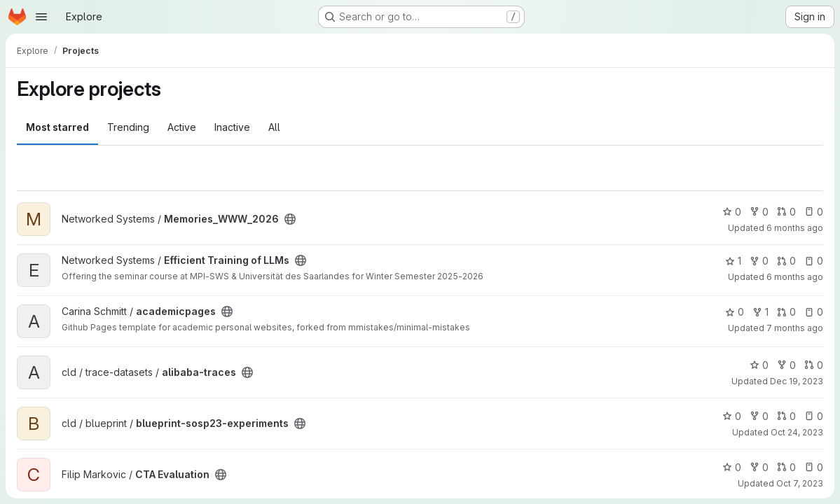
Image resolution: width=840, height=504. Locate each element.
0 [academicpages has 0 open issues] (814, 312)
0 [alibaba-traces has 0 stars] (759, 365)
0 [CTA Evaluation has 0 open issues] (814, 467)
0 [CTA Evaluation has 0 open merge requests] (786, 467)
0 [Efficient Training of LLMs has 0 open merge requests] (786, 261)
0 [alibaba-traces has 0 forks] (786, 365)
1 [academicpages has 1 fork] (760, 312)
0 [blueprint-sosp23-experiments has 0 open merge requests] (786, 416)
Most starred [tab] (57, 127)
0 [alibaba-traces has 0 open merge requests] (814, 365)
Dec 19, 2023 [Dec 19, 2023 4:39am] (797, 381)
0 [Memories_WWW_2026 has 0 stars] (732, 212)
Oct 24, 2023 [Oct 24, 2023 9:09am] (797, 432)
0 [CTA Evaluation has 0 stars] (732, 467)
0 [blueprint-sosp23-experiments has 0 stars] (732, 416)
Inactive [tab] (232, 127)
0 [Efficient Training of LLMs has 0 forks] (759, 261)
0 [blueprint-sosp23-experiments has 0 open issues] (814, 416)
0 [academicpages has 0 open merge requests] (786, 312)
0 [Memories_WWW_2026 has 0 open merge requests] (786, 212)
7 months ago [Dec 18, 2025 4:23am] (795, 328)
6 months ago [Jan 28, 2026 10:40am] (795, 228)
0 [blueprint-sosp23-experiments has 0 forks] (759, 416)
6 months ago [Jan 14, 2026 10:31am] (795, 277)
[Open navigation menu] (41, 17)
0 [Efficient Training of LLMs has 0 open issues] (814, 261)
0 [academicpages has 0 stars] (735, 312)
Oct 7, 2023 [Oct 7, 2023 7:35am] (800, 483)
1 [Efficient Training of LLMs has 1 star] (733, 261)
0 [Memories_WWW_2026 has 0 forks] (759, 212)
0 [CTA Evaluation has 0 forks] (759, 467)
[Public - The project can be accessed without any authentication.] (290, 219)
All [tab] (274, 127)
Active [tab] (182, 127)
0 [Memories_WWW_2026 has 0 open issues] (814, 212)
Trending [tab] (128, 127)
